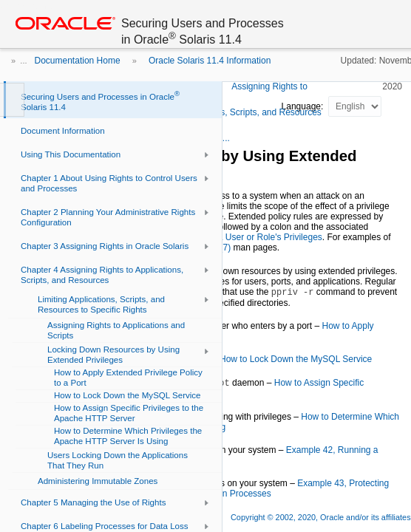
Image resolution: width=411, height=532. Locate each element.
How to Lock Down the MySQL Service (296, 359)
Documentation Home (78, 61)
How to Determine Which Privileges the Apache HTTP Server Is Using (225, 422)
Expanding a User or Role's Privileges (248, 237)
